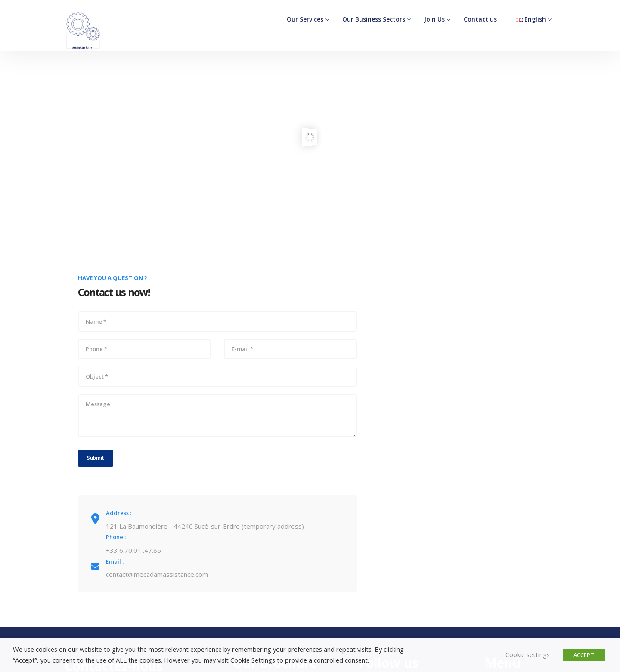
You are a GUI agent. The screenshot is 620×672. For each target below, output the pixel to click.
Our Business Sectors (374, 19)
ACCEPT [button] (584, 655)
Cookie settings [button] (528, 654)
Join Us (434, 19)
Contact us (480, 19)
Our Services (305, 19)
